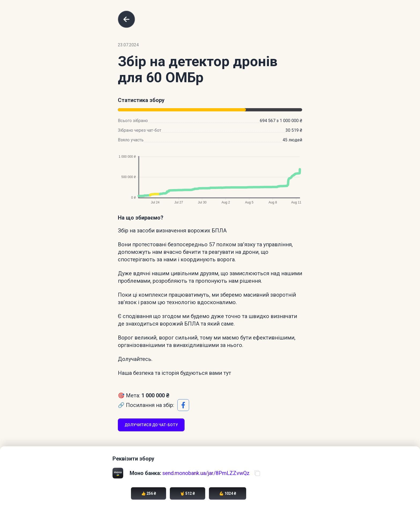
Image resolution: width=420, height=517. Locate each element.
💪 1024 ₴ (228, 493)
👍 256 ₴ (149, 493)
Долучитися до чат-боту (151, 425)
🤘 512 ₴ (187, 493)
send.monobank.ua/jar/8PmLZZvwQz (206, 473)
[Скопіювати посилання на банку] (257, 473)
